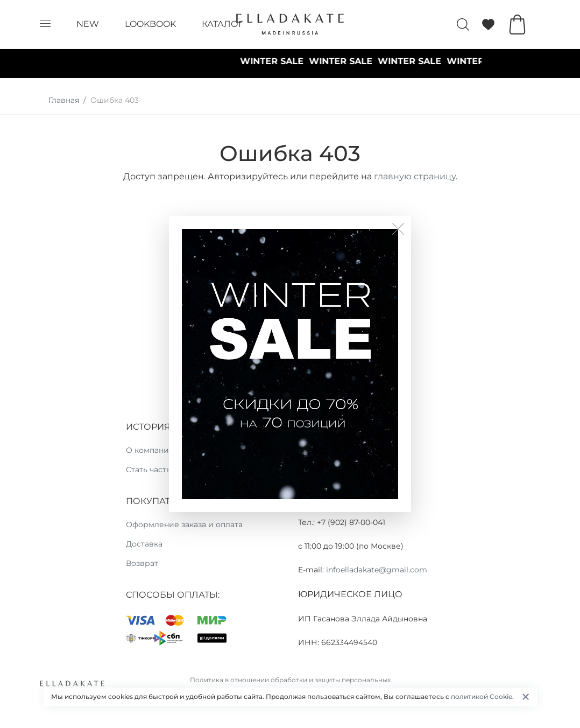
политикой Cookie (482, 696)
